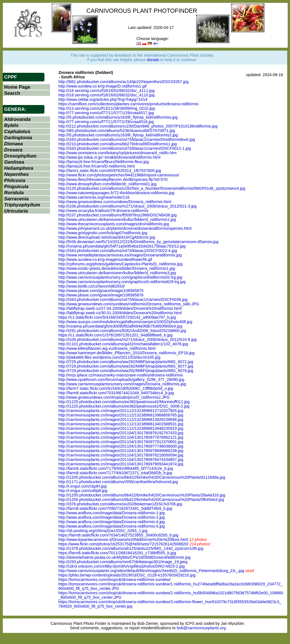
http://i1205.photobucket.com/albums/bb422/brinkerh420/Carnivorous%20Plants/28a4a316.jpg (142, 495)
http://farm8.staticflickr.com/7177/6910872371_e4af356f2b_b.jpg (115, 473)
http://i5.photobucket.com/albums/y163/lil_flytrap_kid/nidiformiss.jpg (118, 117)
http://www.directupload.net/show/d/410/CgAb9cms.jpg (107, 237)
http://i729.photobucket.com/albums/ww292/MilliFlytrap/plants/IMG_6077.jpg (126, 366)
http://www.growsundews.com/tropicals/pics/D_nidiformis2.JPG (114, 397)
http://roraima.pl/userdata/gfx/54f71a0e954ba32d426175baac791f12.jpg (122, 246)
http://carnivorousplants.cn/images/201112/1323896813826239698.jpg (121, 420)
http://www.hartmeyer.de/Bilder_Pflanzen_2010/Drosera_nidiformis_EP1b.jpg (126, 353)
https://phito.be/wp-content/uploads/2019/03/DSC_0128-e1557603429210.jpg (127, 575)
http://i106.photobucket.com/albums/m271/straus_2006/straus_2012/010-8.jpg (127, 340)
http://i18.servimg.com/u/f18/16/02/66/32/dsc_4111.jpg (106, 91)
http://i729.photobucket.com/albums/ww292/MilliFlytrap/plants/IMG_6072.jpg (126, 362)
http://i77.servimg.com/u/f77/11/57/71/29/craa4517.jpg (106, 113)
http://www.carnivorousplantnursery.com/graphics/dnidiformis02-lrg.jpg (120, 277)
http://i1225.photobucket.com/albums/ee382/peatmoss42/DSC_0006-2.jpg (124, 406)
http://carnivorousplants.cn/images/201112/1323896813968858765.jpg (121, 415)
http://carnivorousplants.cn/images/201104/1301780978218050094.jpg (121, 455)
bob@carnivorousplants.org (201, 628)
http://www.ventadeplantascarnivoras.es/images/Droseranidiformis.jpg (120, 255)
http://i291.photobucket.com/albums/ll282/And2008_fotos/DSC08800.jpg (122, 331)
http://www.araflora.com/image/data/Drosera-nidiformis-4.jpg (112, 522)
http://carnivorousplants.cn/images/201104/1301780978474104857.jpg (121, 460)
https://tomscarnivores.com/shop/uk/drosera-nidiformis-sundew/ (114, 580)
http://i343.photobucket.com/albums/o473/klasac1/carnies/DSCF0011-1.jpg (125, 148)
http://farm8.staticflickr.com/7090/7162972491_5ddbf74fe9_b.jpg (115, 508)
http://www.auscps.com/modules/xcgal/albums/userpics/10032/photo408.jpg (125, 322)
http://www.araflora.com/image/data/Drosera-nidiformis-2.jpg (112, 517)
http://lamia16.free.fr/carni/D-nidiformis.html (97, 166)
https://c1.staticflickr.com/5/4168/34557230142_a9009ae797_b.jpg (117, 317)
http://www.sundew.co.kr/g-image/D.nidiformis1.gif (102, 86)
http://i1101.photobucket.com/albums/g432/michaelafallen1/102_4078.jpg (123, 344)
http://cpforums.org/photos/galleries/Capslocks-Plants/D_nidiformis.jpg (120, 264)
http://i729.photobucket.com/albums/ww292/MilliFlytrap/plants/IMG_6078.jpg (126, 371)
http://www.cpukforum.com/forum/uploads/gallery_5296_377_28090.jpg (121, 380)
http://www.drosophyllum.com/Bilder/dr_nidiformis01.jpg (107, 184)
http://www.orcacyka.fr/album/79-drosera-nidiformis (103, 211)
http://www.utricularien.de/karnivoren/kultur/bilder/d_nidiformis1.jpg (117, 219)
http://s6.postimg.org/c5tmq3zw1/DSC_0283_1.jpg (103, 531)
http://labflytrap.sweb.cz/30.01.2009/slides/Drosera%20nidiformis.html (120, 313)
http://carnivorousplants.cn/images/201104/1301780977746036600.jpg (121, 446)
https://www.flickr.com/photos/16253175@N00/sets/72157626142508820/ (123, 544)
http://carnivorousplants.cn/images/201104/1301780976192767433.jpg (121, 433)
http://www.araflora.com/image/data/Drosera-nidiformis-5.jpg (112, 526)
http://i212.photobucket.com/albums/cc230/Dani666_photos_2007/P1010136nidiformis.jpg (138, 126)
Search (12, 93)
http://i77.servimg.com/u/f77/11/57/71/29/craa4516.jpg (106, 122)
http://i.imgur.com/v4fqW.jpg (83, 491)
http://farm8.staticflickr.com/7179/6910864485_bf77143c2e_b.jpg (116, 468)
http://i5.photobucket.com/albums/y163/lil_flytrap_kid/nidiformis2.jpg (118, 135)
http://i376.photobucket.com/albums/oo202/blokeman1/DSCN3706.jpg (120, 504)
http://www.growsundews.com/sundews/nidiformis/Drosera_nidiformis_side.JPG (129, 304)
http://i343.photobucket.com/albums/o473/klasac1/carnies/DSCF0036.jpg (123, 299)
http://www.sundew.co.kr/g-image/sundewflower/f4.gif (105, 259)
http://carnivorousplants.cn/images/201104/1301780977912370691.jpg (121, 442)
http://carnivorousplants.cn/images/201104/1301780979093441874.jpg (121, 464)
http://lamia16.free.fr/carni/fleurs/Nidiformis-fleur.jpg (104, 162)
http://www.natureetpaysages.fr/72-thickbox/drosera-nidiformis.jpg (116, 193)
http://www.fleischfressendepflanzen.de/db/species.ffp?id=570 (113, 179)
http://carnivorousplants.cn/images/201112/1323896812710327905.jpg (121, 411)
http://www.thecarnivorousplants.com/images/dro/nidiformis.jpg (114, 224)
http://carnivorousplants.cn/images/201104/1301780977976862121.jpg (121, 437)
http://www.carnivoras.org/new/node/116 (94, 197)
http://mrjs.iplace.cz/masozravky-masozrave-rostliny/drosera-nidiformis (121, 375)
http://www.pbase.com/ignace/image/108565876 (101, 295)
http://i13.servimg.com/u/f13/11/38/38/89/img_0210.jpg (107, 108)
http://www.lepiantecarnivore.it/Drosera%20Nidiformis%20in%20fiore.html (123, 540)
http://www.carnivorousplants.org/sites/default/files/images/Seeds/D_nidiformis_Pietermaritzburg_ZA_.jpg (151, 571)
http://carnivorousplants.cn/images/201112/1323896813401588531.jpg (121, 424)
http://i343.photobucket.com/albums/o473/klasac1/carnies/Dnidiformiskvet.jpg (127, 139)
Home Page (17, 87)
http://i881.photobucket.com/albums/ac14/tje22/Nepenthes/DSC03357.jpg (123, 82)
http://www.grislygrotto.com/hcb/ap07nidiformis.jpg (103, 233)
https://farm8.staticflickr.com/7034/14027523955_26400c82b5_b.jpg (118, 535)
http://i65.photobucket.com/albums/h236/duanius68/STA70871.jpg (117, 131)
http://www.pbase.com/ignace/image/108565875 (101, 291)
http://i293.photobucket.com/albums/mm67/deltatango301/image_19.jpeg (123, 562)
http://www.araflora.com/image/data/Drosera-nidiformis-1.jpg (112, 513)
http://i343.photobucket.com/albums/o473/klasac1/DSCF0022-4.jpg (118, 251)
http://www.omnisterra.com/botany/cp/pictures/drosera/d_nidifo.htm (117, 153)
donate (153, 60)
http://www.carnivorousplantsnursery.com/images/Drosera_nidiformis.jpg (122, 384)
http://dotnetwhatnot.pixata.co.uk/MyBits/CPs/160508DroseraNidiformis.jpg (124, 557)
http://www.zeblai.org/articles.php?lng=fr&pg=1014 (103, 99)
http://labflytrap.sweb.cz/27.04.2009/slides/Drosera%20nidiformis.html (120, 308)
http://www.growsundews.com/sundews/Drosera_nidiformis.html (115, 202)
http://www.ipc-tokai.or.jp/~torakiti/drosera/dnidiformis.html (109, 157)
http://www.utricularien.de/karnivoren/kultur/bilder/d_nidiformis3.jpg (117, 273)
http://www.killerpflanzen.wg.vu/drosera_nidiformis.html (107, 348)
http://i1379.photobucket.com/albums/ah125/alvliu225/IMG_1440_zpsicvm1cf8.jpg (131, 548)
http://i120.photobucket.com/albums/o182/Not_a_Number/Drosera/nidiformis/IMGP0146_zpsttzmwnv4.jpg (152, 188)
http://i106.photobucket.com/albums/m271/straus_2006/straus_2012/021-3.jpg (127, 206)
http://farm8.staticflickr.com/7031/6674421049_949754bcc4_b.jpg (116, 393)
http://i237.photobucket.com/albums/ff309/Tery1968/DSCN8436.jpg (117, 215)
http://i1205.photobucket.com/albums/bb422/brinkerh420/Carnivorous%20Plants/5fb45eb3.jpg (141, 500)
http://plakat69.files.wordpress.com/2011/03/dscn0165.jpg (109, 357)
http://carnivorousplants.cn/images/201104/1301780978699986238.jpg (121, 451)
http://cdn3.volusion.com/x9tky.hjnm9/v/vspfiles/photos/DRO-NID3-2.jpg (122, 566)
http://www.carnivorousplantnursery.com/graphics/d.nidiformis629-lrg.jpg (122, 282)
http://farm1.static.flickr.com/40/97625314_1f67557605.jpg (110, 171)
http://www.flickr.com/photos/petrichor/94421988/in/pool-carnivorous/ (119, 175)
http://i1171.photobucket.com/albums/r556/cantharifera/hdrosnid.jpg (118, 482)
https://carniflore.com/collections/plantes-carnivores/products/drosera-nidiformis (128, 104)
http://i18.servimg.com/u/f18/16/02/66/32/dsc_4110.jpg (106, 95)
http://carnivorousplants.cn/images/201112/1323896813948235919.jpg (121, 428)
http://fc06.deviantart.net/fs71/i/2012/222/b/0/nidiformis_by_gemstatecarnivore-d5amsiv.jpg (138, 242)
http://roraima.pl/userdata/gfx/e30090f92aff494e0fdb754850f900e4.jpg (120, 326)
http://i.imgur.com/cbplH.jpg (82, 486)
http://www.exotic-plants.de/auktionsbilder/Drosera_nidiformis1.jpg (117, 268)
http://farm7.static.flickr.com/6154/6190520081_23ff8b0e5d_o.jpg (116, 388)
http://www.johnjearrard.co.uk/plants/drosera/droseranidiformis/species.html (125, 228)
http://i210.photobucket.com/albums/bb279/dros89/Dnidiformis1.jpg (117, 144)
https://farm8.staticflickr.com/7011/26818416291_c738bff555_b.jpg (117, 553)
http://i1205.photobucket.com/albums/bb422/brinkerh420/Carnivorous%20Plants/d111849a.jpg (142, 477)
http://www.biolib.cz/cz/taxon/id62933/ (92, 286)
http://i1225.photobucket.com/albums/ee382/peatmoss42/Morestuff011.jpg (124, 402)
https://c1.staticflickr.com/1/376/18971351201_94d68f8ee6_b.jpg (115, 335)
